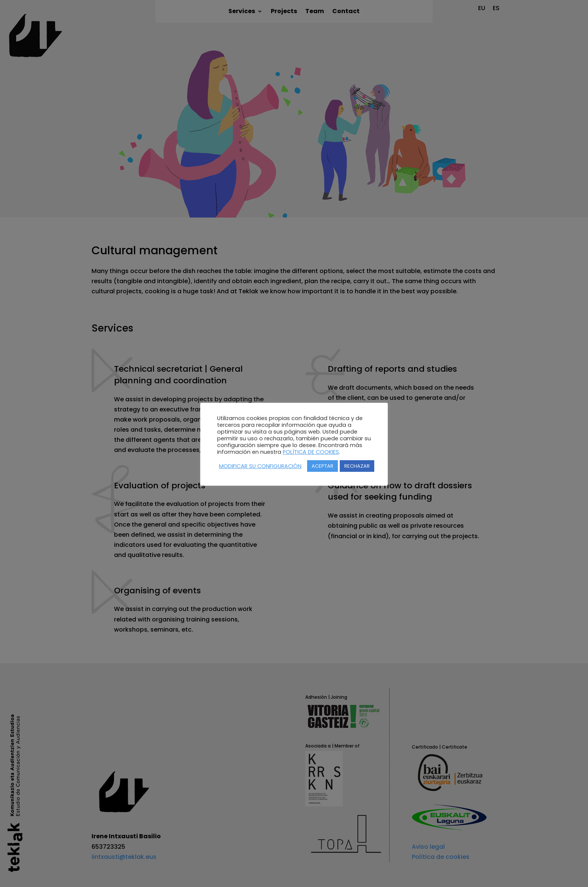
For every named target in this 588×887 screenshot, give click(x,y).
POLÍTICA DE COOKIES (311, 452)
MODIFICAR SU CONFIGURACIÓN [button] (260, 466)
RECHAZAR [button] (357, 466)
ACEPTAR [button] (322, 466)
